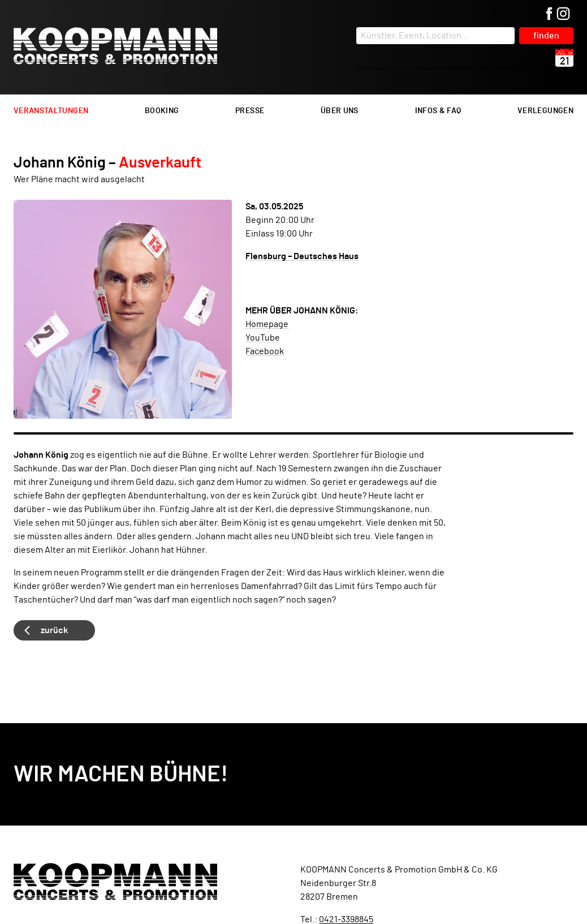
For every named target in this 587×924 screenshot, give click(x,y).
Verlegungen (545, 111)
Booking (162, 111)
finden (546, 36)
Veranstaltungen (51, 111)
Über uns (340, 111)
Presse (250, 111)
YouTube (263, 338)
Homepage (267, 324)
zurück (54, 630)
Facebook (265, 351)
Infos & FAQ (438, 111)
